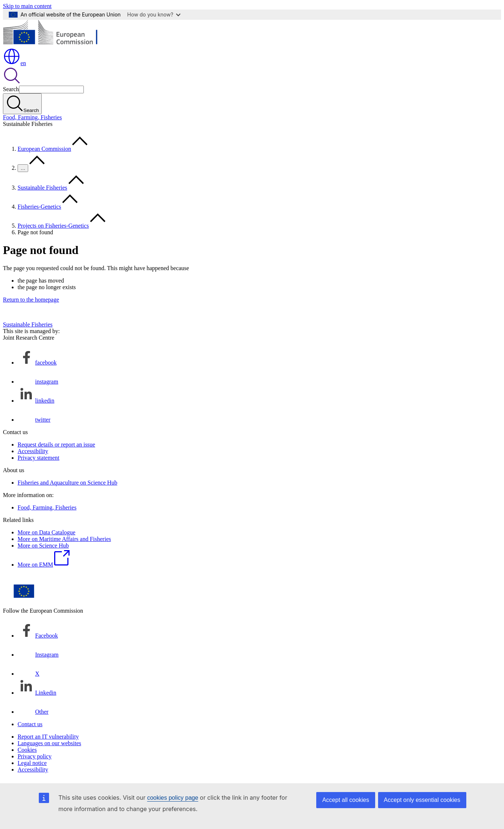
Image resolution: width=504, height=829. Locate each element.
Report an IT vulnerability (48, 737)
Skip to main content (27, 6)
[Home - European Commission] (56, 44)
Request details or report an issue (56, 445)
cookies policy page (173, 798)
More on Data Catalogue (46, 532)
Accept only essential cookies (422, 800)
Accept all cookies (346, 800)
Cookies (27, 750)
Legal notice (32, 763)
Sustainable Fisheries (42, 188)
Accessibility (33, 451)
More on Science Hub (43, 546)
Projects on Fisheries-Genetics (53, 226)
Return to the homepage (31, 300)
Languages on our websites (49, 743)
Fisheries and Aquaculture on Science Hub (67, 483)
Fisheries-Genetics (39, 207)
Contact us (30, 724)
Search (11, 89)
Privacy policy (35, 756)
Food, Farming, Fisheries (32, 117)
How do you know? (154, 14)
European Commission (44, 149)
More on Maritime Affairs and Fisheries (64, 539)
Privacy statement (38, 458)
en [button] (14, 63)
